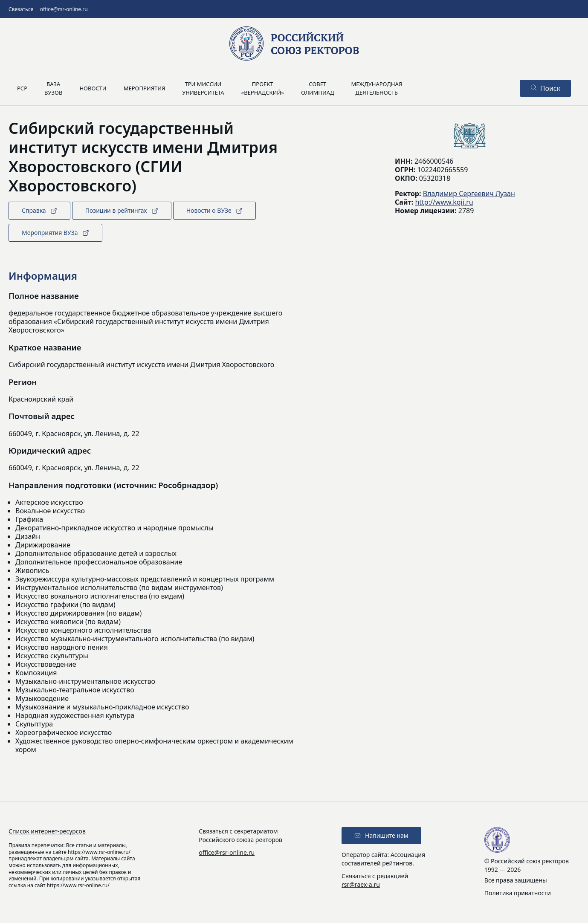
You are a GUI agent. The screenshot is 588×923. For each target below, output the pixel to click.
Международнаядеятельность (377, 88)
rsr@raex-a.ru (361, 884)
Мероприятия (145, 88)
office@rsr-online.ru (64, 9)
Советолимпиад (318, 88)
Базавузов (53, 88)
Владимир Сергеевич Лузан (469, 194)
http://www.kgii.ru (444, 202)
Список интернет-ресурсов (47, 831)
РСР (22, 88)
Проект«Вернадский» (263, 88)
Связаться (21, 9)
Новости (93, 88)
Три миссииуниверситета (203, 88)
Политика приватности (518, 893)
